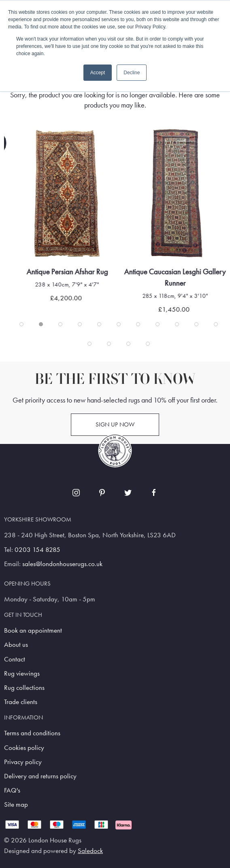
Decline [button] (132, 73)
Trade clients (21, 702)
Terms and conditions (32, 733)
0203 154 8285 (37, 550)
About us (16, 645)
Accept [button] (98, 73)
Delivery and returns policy (40, 776)
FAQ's (12, 790)
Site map (16, 804)
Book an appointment (33, 630)
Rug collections (24, 688)
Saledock (90, 851)
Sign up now (115, 424)
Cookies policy (24, 748)
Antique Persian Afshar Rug (76, 272)
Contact (15, 659)
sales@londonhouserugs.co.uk (62, 564)
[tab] (21, 324)
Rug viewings (22, 673)
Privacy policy (23, 762)
